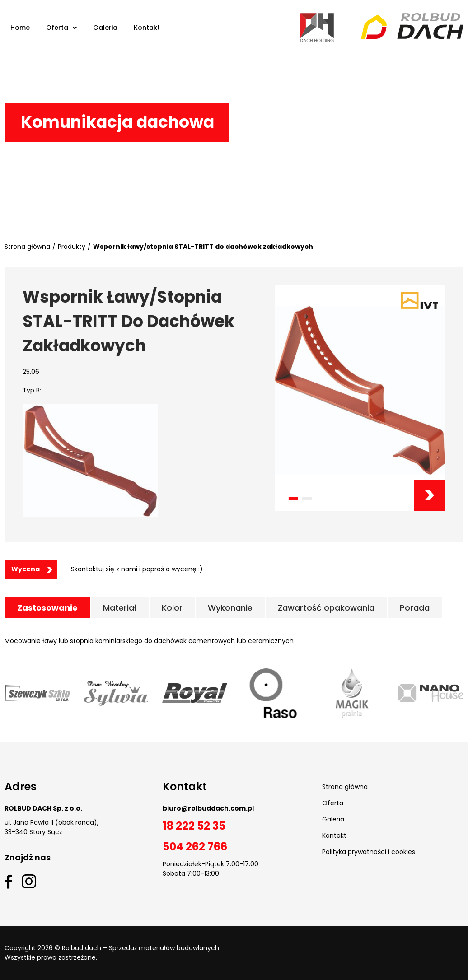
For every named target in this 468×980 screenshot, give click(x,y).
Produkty (72, 247)
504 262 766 (195, 847)
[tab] (47, 608)
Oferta (333, 803)
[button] (293, 499)
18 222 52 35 (194, 826)
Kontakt (334, 835)
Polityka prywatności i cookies (369, 852)
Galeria (333, 819)
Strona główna (27, 247)
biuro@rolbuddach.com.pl (208, 808)
